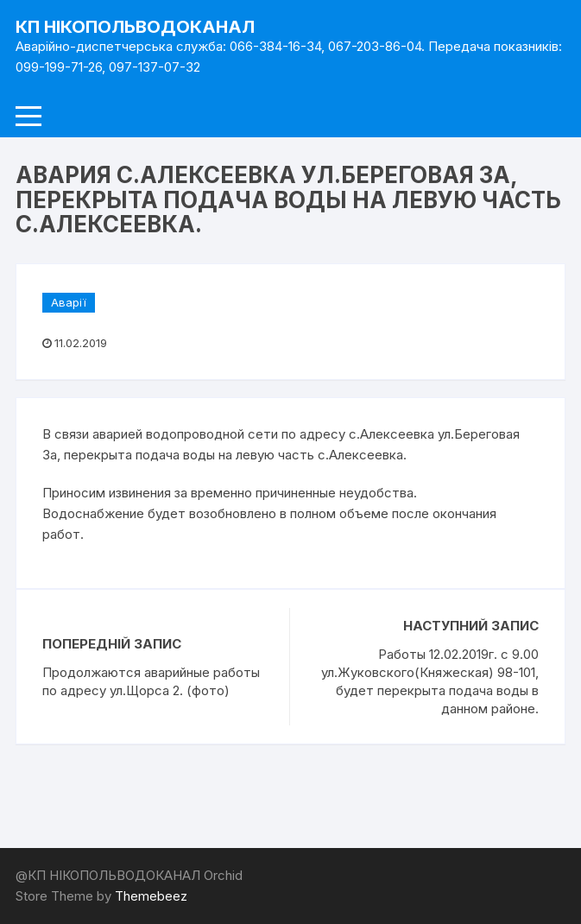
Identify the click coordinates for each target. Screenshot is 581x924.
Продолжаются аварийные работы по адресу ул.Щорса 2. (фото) (153, 681)
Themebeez (151, 896)
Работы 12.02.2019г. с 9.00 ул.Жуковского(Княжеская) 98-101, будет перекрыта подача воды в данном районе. (430, 681)
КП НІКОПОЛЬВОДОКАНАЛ (135, 27)
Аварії (69, 302)
